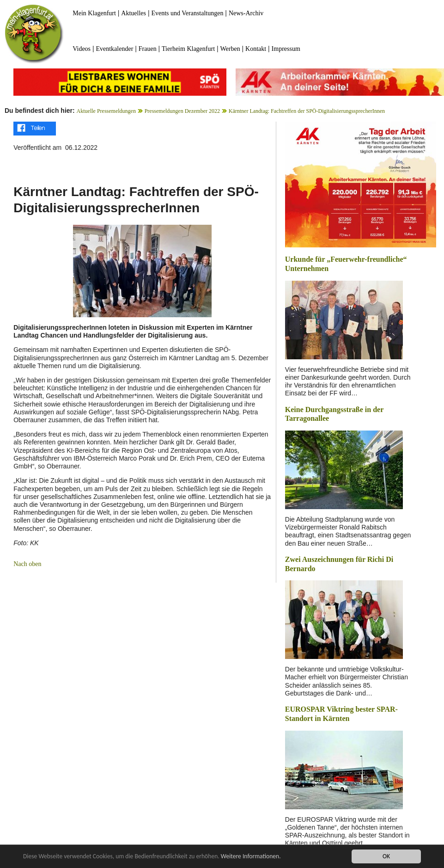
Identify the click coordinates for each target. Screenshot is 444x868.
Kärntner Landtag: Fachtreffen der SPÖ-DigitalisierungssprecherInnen (307, 111)
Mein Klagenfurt (94, 13)
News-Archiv (246, 13)
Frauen (148, 49)
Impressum (286, 49)
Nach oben (27, 564)
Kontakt (256, 49)
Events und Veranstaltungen (187, 13)
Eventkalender (114, 49)
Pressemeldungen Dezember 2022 (182, 111)
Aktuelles (134, 13)
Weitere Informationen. (251, 858)
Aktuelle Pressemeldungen (106, 111)
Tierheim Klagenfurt (188, 49)
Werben (230, 49)
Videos (82, 49)
